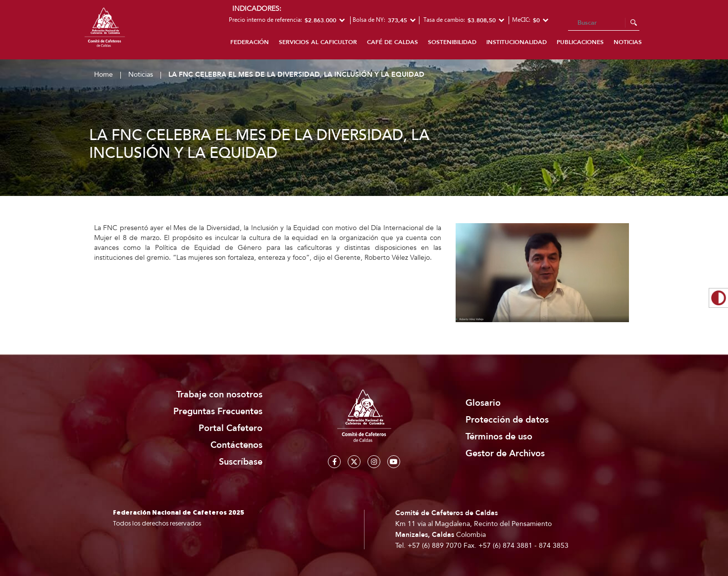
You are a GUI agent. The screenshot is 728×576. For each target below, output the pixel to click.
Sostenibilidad (452, 42)
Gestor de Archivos (505, 454)
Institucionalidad (517, 42)
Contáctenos (236, 445)
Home (104, 74)
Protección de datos (507, 420)
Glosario (483, 403)
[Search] (604, 23)
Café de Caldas (392, 42)
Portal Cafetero (231, 428)
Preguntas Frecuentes (218, 411)
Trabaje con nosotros (219, 395)
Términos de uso (499, 437)
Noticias (628, 42)
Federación (250, 42)
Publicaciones (580, 42)
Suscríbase (241, 462)
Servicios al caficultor (318, 42)
